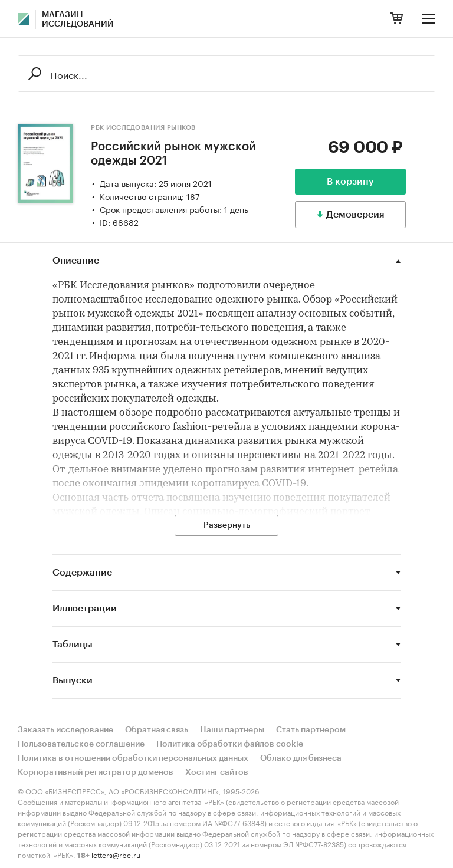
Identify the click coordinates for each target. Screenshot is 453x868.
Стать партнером (311, 730)
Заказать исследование (65, 730)
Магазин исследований (78, 19)
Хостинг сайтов (217, 772)
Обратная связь (157, 730)
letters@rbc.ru (116, 854)
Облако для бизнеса (301, 758)
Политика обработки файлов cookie (230, 744)
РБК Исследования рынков (143, 128)
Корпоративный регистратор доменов (96, 772)
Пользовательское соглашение (81, 744)
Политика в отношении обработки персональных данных (133, 758)
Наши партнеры (232, 730)
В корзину (350, 182)
